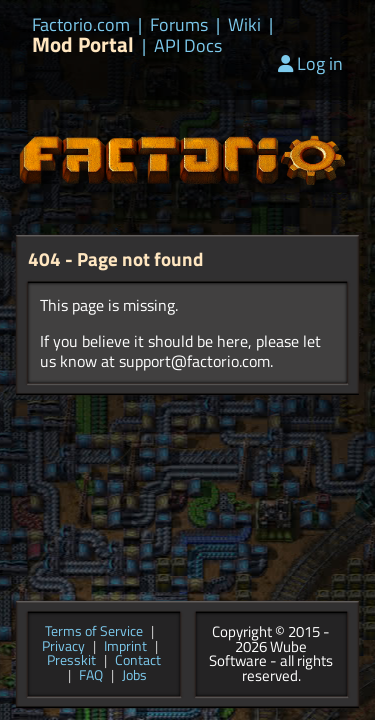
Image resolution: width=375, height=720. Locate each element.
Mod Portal (83, 44)
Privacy (63, 647)
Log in (310, 63)
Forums (179, 25)
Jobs (134, 676)
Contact (138, 661)
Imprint (125, 647)
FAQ (91, 676)
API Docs (188, 46)
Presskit (71, 661)
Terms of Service (94, 632)
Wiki (244, 25)
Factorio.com (81, 25)
